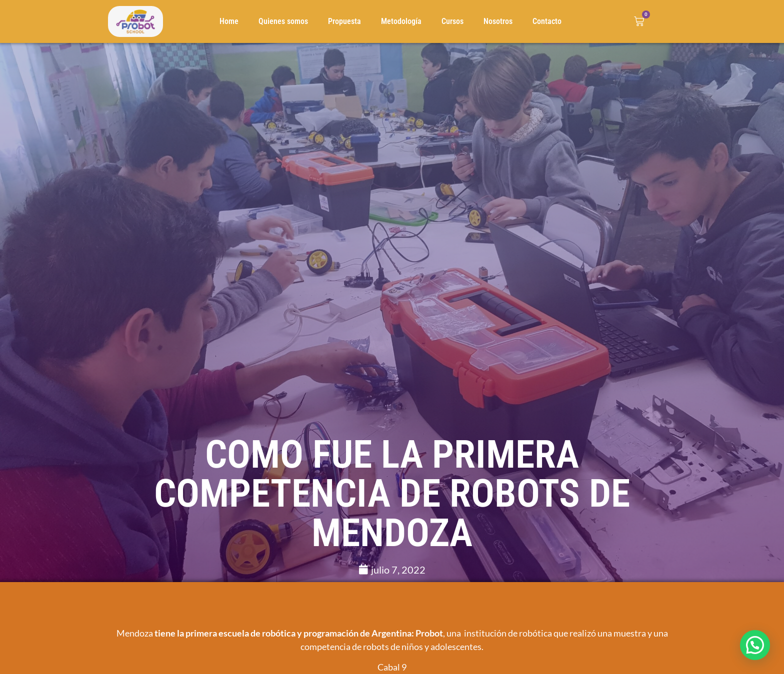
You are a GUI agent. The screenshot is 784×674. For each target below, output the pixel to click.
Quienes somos (283, 21)
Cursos (452, 21)
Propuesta (344, 21)
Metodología (401, 21)
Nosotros (498, 21)
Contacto (547, 21)
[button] (755, 645)
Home (229, 21)
